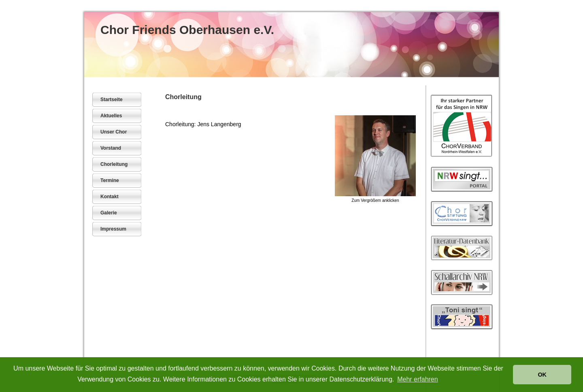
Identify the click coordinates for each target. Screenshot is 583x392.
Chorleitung (114, 164)
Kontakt (110, 197)
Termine (110, 180)
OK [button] (542, 375)
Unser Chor (114, 132)
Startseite (112, 100)
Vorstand (111, 148)
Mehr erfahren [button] (418, 379)
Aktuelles (111, 116)
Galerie (109, 213)
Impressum (113, 229)
